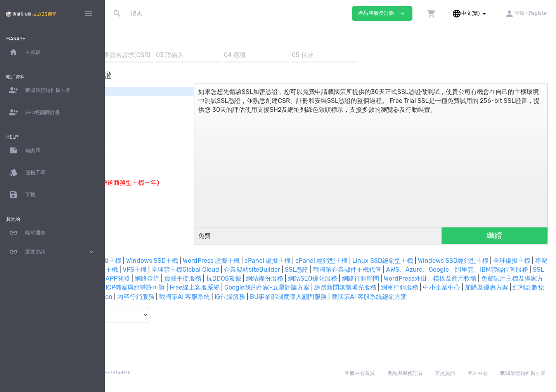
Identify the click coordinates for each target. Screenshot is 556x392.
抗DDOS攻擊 (510, 278)
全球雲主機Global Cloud (380, 270)
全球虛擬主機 (179, 270)
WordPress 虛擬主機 (304, 261)
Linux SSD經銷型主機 (475, 261)
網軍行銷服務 (343, 297)
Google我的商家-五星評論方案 (210, 297)
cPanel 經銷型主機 (414, 261)
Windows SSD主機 (244, 261)
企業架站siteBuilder (446, 270)
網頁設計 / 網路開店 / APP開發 (373, 278)
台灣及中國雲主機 (288, 270)
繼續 (504, 236)
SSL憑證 (491, 270)
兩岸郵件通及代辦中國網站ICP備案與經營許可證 (475, 287)
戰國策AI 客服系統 (220, 306)
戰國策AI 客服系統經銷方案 (404, 306)
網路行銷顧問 (215, 287)
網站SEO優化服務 (167, 287)
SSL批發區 (310, 278)
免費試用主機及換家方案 (369, 287)
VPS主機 (329, 270)
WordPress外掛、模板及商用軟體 (284, 287)
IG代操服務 (265, 306)
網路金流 (433, 278)
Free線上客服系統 (138, 297)
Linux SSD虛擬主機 (186, 261)
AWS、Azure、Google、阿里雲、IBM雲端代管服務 (219, 278)
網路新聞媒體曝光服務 (288, 297)
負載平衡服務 (469, 278)
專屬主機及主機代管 (230, 270)
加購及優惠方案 (430, 297)
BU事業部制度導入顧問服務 (324, 306)
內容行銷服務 (171, 306)
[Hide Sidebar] (88, 14)
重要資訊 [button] (52, 252)
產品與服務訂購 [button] (382, 13)
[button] (431, 13)
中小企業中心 (385, 297)
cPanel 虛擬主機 (360, 261)
